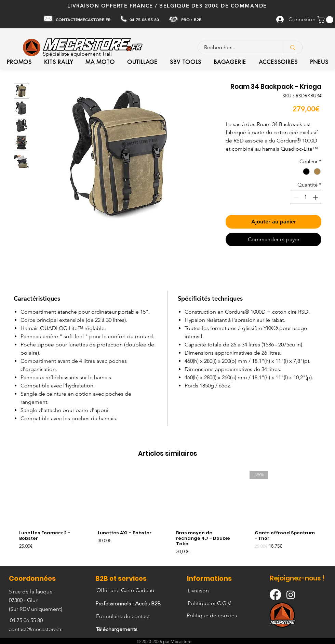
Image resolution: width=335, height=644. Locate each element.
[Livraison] (199, 591)
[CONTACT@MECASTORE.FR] (84, 19)
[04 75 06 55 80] (145, 19)
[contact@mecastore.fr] (36, 629)
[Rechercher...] (236, 47)
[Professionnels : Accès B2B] (129, 604)
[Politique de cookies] (212, 616)
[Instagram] (291, 595)
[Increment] (316, 197)
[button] (326, 20)
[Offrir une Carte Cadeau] (126, 590)
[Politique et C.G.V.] (210, 603)
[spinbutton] (306, 197)
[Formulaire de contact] (123, 616)
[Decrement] (296, 197)
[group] (167, 515)
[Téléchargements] (117, 629)
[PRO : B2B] (192, 19)
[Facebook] (275, 595)
